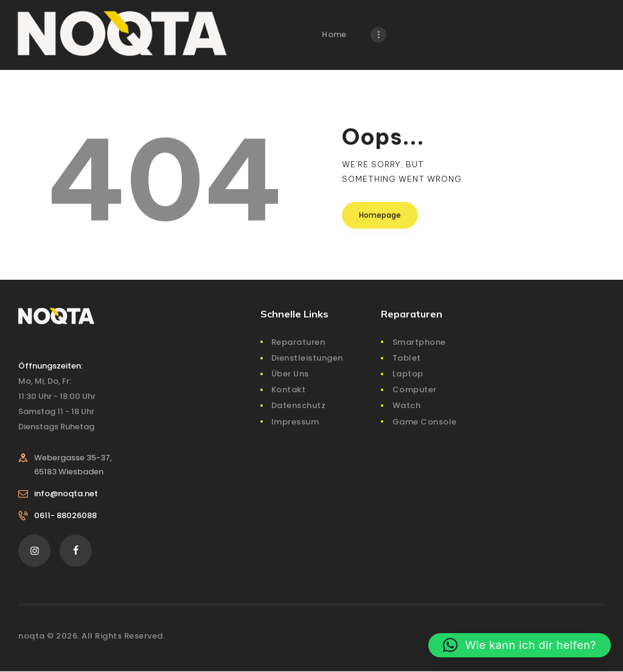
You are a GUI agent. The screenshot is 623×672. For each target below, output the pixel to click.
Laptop (408, 374)
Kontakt (289, 390)
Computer (415, 390)
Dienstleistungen (307, 358)
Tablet (407, 358)
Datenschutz (299, 405)
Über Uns (290, 374)
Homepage (380, 215)
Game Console (425, 422)
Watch (407, 405)
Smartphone (419, 342)
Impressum (295, 422)
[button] (520, 645)
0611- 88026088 (65, 515)
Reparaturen (298, 342)
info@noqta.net (66, 494)
